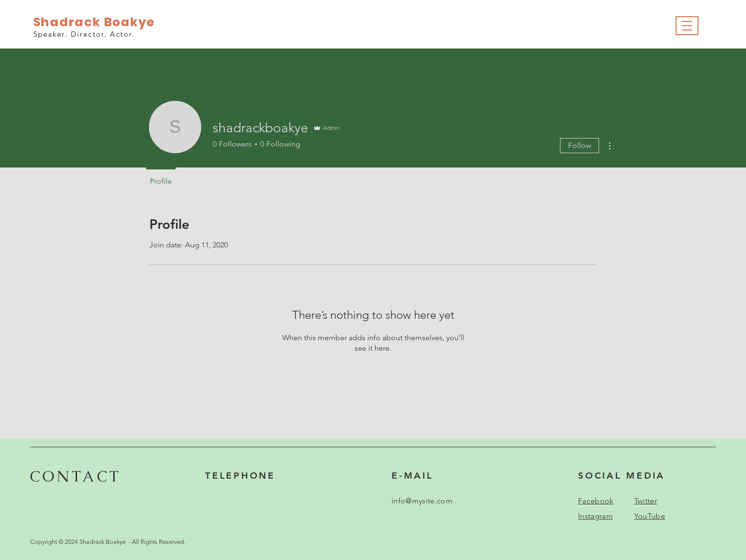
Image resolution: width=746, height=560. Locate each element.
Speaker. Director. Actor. (84, 34)
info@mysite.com (422, 501)
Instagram (595, 516)
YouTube (650, 516)
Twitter (646, 501)
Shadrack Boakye (94, 22)
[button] (687, 26)
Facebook (596, 501)
